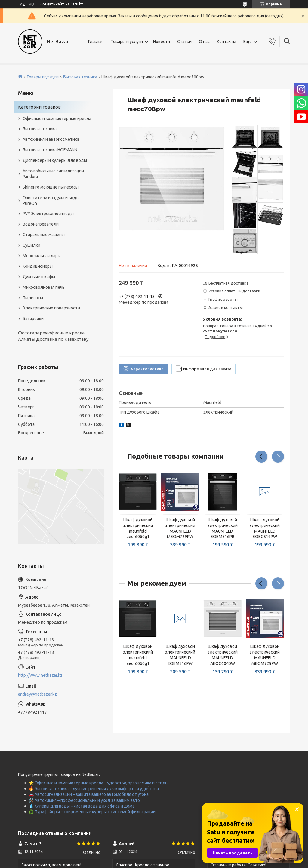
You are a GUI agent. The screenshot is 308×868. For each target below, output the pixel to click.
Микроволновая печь (44, 287)
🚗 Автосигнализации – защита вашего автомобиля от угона (89, 794)
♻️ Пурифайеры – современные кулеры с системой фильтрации (92, 812)
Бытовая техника (80, 77)
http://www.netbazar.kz (40, 675)
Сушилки (31, 245)
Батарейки (33, 319)
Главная (96, 42)
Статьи (184, 42)
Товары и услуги (127, 42)
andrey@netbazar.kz (37, 694)
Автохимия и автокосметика (51, 139)
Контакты (226, 42)
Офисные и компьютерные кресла (57, 119)
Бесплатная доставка (228, 283)
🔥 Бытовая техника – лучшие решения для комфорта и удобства (94, 789)
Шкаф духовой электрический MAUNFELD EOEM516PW (180, 655)
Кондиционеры (38, 266)
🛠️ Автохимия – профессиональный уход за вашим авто (84, 800)
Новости (162, 42)
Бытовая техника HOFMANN (50, 150)
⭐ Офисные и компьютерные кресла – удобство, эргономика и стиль (98, 783)
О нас (204, 42)
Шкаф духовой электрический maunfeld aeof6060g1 (138, 528)
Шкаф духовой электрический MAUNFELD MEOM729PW (180, 528)
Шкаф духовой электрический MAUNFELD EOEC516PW (265, 528)
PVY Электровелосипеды (48, 214)
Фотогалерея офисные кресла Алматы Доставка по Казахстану (53, 336)
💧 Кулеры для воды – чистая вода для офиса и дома (82, 806)
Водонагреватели (41, 224)
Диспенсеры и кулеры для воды (55, 160)
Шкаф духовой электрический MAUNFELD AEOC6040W (223, 655)
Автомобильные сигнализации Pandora (53, 174)
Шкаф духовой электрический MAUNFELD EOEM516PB (223, 528)
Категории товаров (39, 107)
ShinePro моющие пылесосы (51, 187)
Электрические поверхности (51, 308)
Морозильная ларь (41, 256)
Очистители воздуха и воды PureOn (51, 200)
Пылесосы (33, 298)
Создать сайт (52, 4)
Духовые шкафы (39, 277)
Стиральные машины (44, 235)
